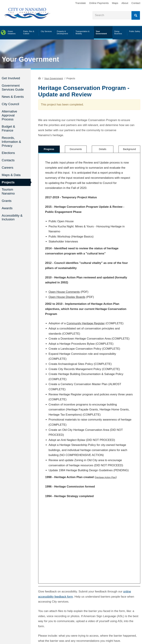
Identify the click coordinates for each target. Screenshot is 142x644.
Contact (136, 3)
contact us (66, 632)
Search (136, 15)
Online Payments (99, 3)
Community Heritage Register (86, 322)
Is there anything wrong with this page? (65, 580)
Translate (81, 3)
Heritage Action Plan (106, 476)
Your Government (30, 59)
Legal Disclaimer (104, 626)
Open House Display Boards (67, 296)
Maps (115, 3)
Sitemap (100, 630)
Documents (76, 149)
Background (129, 149)
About (125, 3)
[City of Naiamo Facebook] (3, 615)
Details (103, 149)
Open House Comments (64, 291)
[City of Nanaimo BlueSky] (25, 615)
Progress (49, 149)
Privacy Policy (121, 626)
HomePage (39, 78)
